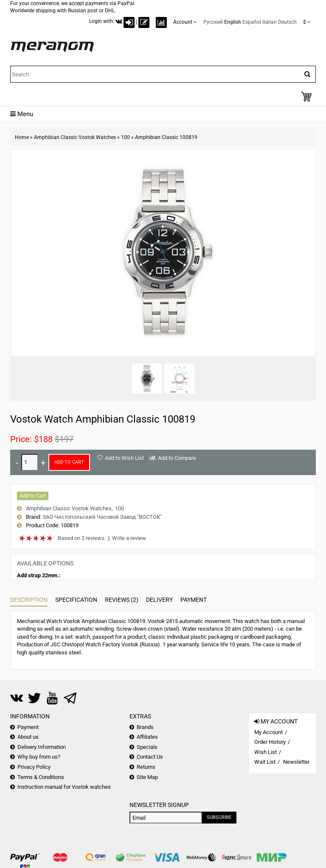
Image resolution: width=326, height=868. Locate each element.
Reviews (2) (122, 600)
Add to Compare (177, 458)
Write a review (129, 538)
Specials (147, 747)
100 (125, 137)
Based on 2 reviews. (82, 538)
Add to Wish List (124, 458)
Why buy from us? (39, 757)
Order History (270, 742)
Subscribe (219, 817)
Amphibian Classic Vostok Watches (75, 137)
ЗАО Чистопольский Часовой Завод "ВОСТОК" (102, 517)
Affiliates (147, 737)
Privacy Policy (34, 767)
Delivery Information (42, 747)
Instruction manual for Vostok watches (64, 787)
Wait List (265, 762)
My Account (268, 732)
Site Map (147, 777)
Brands (145, 727)
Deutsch (287, 22)
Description (29, 600)
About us (28, 737)
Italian (270, 22)
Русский (213, 22)
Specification (76, 600)
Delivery (159, 600)
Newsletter (296, 762)
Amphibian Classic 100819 (166, 137)
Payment (194, 600)
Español (252, 22)
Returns (146, 767)
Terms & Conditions (41, 777)
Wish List (266, 752)
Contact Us (150, 757)
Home (22, 137)
